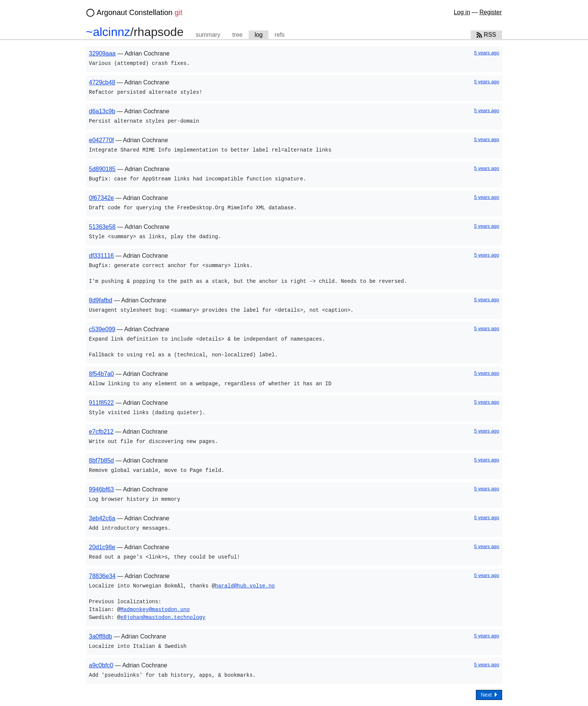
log (259, 35)
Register (490, 12)
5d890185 (102, 169)
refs (280, 35)
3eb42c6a (102, 518)
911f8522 (101, 403)
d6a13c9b (102, 111)
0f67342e (101, 198)
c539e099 (102, 329)
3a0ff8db (100, 636)
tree (237, 35)
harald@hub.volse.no (245, 586)
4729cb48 (102, 82)
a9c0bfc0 (101, 665)
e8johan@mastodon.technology (163, 618)
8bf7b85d (101, 460)
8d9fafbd (100, 300)
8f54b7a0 (101, 374)
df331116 (101, 256)
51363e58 (102, 227)
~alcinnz (108, 32)
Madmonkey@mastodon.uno (155, 610)
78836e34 (102, 576)
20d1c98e (102, 547)
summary (208, 35)
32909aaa (102, 53)
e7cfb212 (101, 432)
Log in (462, 12)
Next (489, 695)
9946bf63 (101, 489)
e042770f (101, 140)
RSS (486, 35)
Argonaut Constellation (140, 12)
